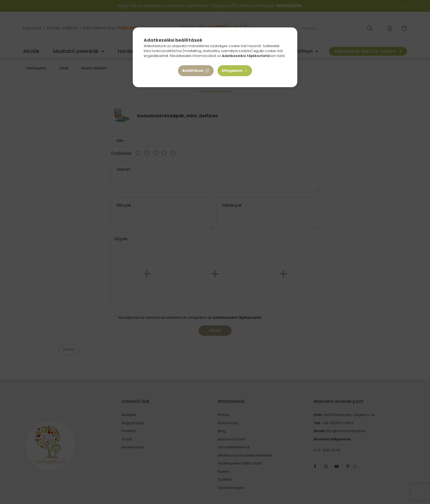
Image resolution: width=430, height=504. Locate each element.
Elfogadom (232, 71)
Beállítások (193, 71)
